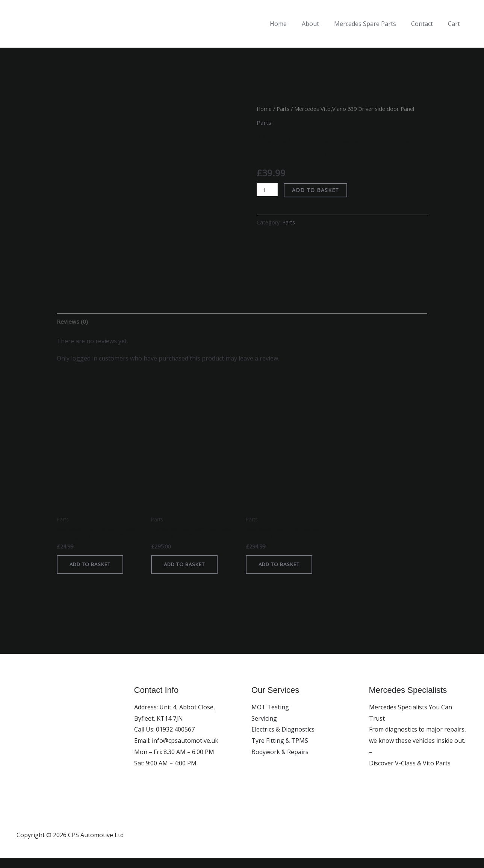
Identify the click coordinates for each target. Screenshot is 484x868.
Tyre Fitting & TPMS (280, 751)
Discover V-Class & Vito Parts (410, 773)
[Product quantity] (268, 190)
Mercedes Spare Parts (373, 24)
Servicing (264, 729)
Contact (427, 24)
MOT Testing (270, 717)
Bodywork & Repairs (280, 762)
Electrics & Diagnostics (283, 739)
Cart (455, 24)
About (321, 24)
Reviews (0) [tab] (72, 322)
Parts (284, 109)
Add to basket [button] (93, 574)
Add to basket (317, 190)
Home (292, 24)
